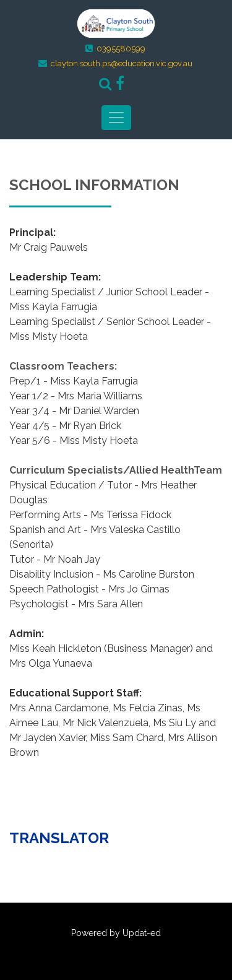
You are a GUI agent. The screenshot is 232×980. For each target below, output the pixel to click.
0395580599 (121, 49)
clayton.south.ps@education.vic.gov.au (122, 63)
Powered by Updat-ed (116, 933)
